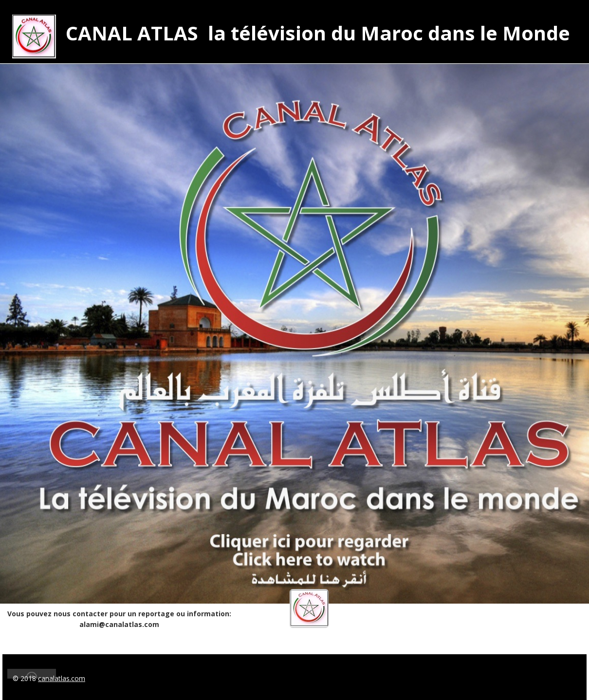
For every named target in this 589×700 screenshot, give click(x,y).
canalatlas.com (62, 678)
